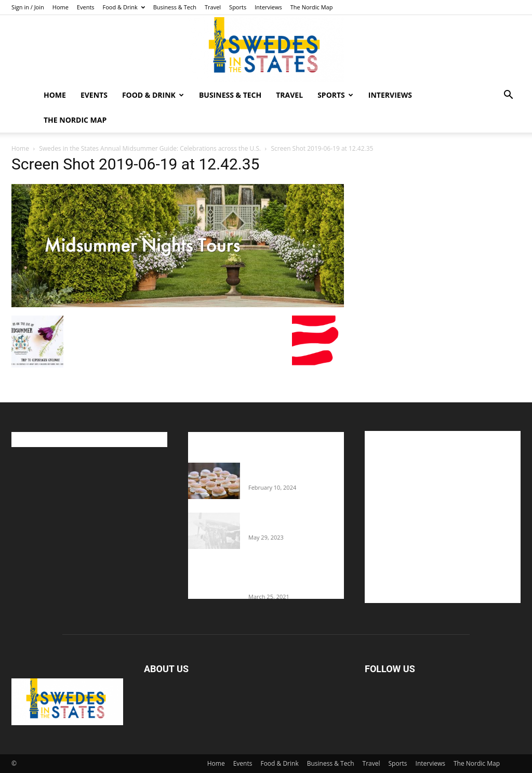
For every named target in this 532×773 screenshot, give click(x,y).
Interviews (268, 7)
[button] (508, 96)
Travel (213, 7)
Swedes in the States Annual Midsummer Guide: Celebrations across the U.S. (150, 148)
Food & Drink (124, 7)
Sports (238, 7)
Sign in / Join (28, 7)
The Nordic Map (312, 7)
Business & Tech (175, 7)
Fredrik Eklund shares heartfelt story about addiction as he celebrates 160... (291, 577)
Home (61, 7)
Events (86, 7)
